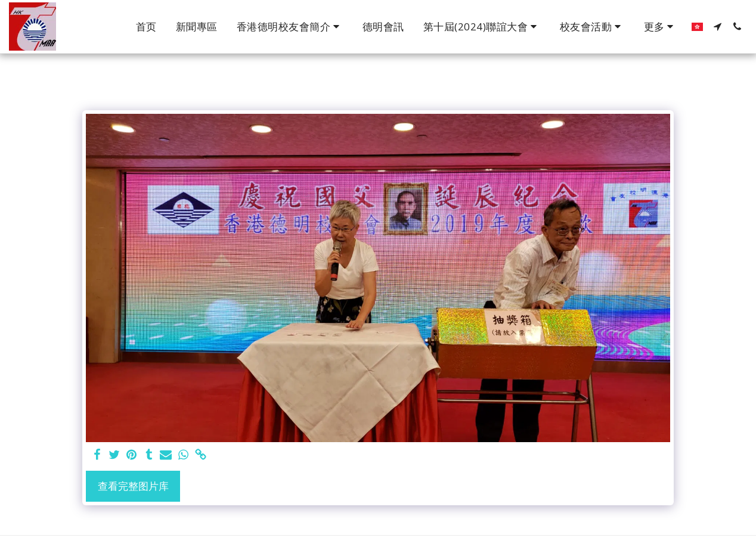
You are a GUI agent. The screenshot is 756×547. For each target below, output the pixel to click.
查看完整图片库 (133, 486)
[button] (290, 27)
